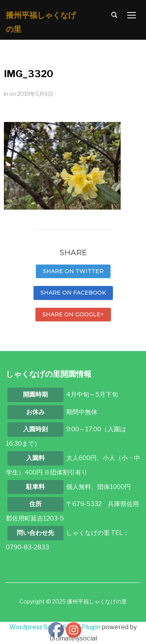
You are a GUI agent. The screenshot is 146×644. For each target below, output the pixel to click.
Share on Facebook (73, 293)
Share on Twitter (73, 271)
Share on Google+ (73, 314)
